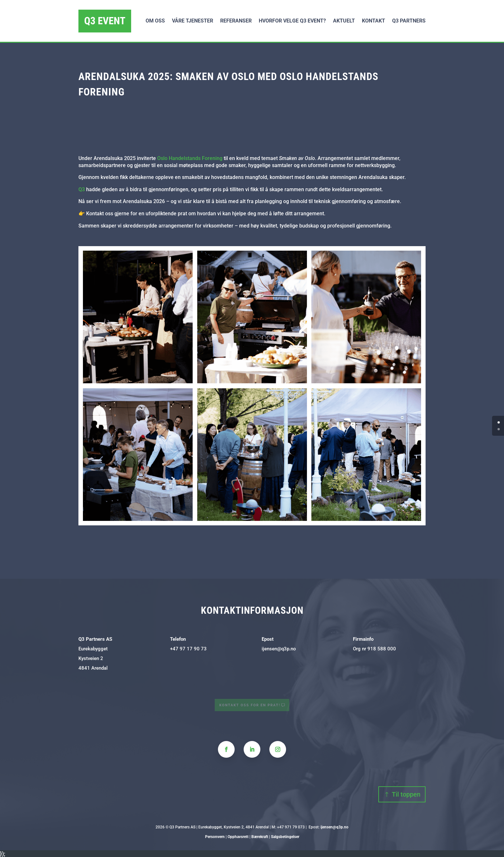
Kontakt (373, 21)
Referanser (236, 21)
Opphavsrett (238, 837)
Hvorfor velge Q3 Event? (292, 21)
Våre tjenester (193, 21)
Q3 (82, 189)
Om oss (155, 21)
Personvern (215, 837)
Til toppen (406, 794)
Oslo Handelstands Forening (190, 158)
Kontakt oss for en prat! (250, 705)
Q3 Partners (409, 21)
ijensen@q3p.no (279, 649)
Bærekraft (260, 837)
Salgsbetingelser (285, 837)
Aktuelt (344, 21)
